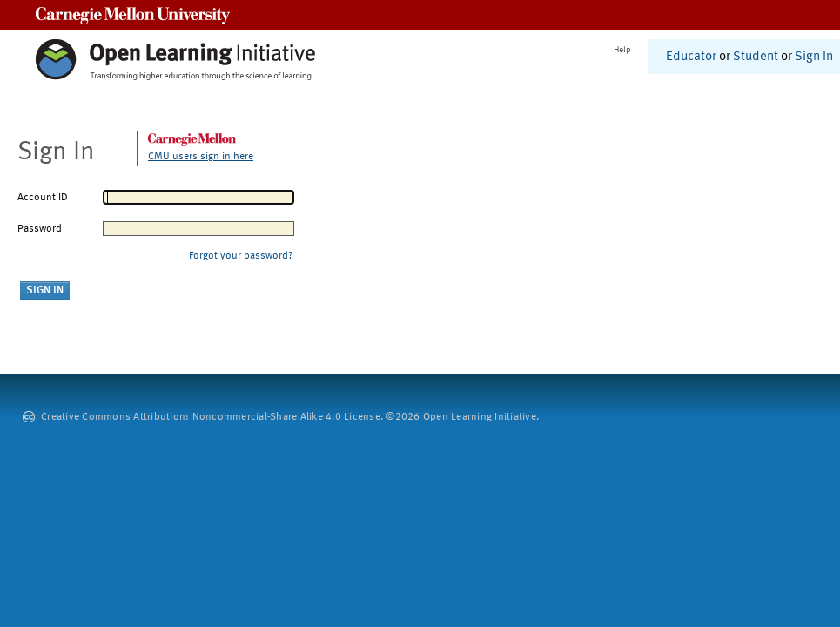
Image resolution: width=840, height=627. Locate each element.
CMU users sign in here (201, 157)
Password (40, 229)
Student (756, 57)
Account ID (43, 198)
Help (622, 50)
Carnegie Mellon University (133, 15)
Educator (691, 57)
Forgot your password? (241, 256)
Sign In (814, 57)
